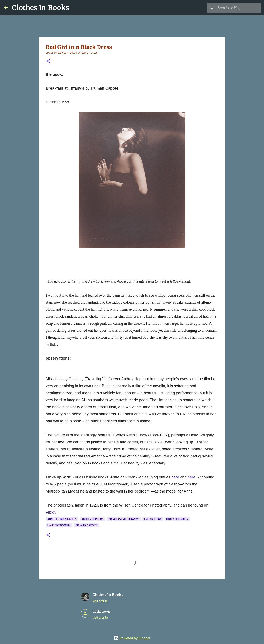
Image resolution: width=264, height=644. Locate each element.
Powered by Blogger (132, 638)
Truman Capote (86, 525)
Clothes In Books (41, 8)
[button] (48, 61)
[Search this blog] (238, 8)
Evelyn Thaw (153, 519)
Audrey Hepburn (93, 519)
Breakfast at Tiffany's (124, 519)
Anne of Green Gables (62, 519)
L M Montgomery (59, 525)
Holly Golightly (177, 519)
